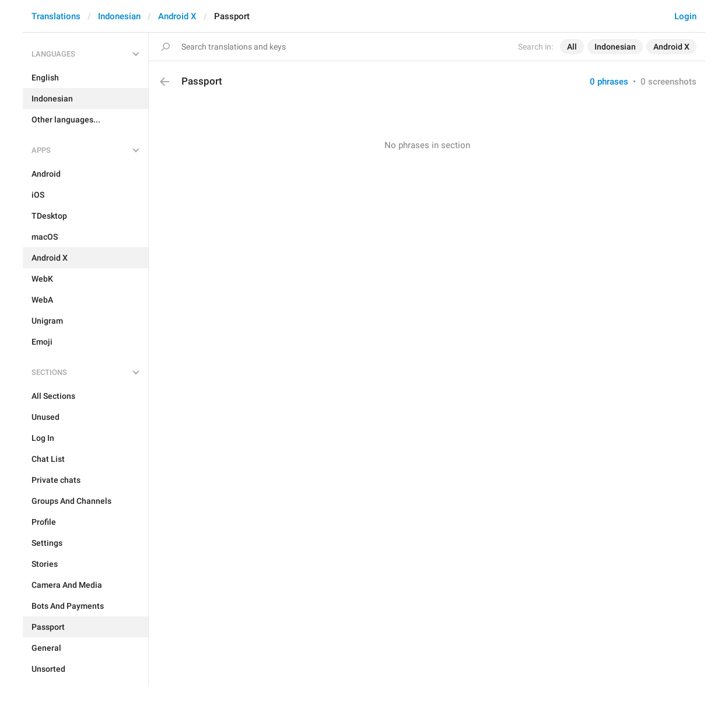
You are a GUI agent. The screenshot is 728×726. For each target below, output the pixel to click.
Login (685, 16)
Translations (56, 16)
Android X (177, 16)
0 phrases (609, 82)
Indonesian (119, 16)
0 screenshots (668, 82)
